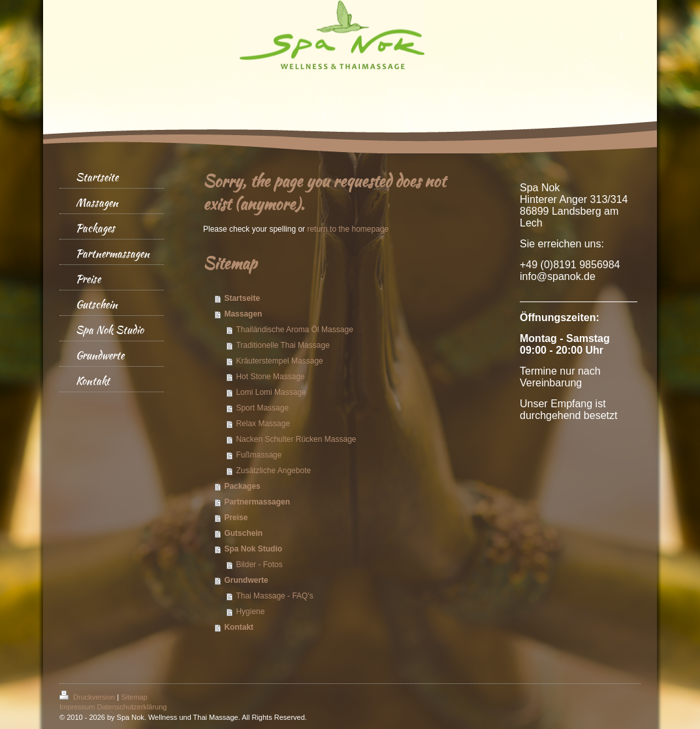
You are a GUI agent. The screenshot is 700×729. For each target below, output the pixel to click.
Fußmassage (259, 455)
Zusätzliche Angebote (273, 471)
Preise (236, 518)
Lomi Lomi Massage (271, 392)
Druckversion (88, 697)
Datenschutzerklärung (132, 707)
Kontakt (239, 627)
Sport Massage (262, 408)
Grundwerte (246, 580)
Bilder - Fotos (259, 565)
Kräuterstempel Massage (279, 361)
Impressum (77, 707)
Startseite (242, 298)
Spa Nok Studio (253, 549)
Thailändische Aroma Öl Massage (294, 330)
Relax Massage (263, 424)
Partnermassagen (257, 502)
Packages (242, 486)
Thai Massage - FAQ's (274, 596)
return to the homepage (348, 229)
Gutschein (243, 533)
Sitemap (134, 697)
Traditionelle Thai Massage (282, 345)
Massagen (243, 314)
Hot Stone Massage (270, 377)
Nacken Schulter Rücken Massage (296, 439)
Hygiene (250, 612)
